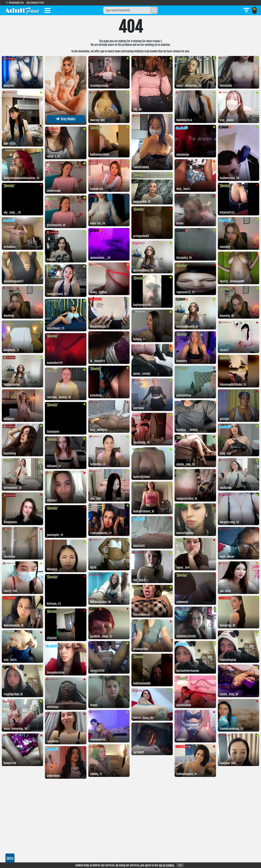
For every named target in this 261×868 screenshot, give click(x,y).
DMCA (10, 858)
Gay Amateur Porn (35, 3)
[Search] (154, 10)
